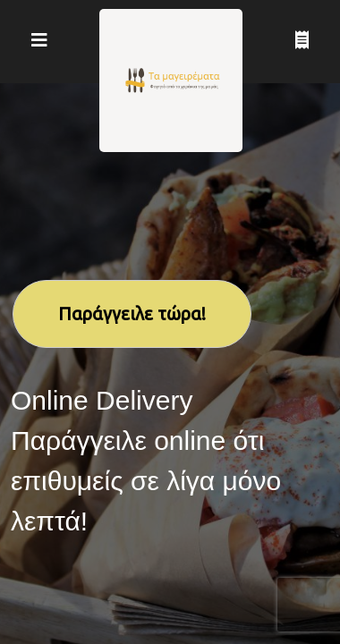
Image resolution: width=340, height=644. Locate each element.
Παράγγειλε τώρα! (132, 314)
